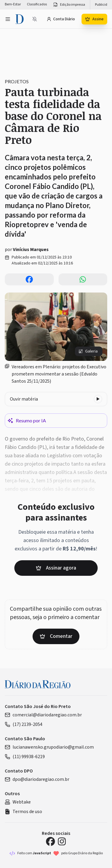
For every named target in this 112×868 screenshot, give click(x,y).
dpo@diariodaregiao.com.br (37, 779)
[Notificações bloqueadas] (35, 19)
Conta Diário (61, 19)
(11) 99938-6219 (25, 757)
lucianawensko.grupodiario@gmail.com (49, 747)
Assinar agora (56, 568)
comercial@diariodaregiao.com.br (43, 715)
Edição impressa (69, 5)
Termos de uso (23, 812)
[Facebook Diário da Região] (50, 841)
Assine (94, 19)
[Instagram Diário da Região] (62, 841)
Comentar (56, 636)
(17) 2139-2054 (24, 724)
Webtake (18, 802)
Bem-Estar (13, 4)
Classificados (37, 4)
